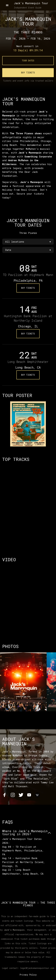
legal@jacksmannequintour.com (37, 968)
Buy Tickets (28, 73)
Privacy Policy (28, 975)
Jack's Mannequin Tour (31, 3)
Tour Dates (28, 61)
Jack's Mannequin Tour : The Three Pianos (28, 904)
